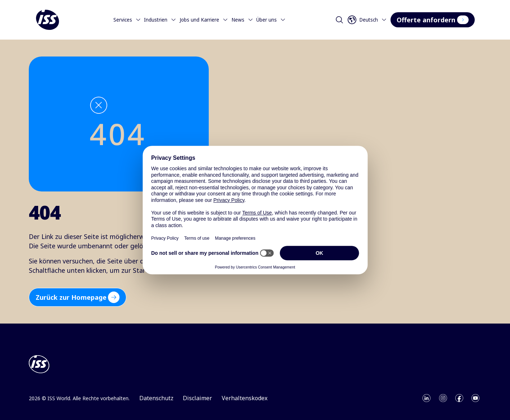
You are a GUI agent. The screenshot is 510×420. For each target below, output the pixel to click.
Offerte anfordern (432, 20)
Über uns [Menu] (271, 20)
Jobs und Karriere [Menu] (204, 20)
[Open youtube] (475, 398)
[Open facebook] (459, 398)
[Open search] (339, 20)
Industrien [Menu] (160, 20)
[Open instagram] (443, 398)
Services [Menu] (127, 20)
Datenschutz (156, 398)
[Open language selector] (368, 20)
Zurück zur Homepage (78, 297)
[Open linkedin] (426, 398)
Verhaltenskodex (245, 398)
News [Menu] (242, 20)
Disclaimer (197, 398)
